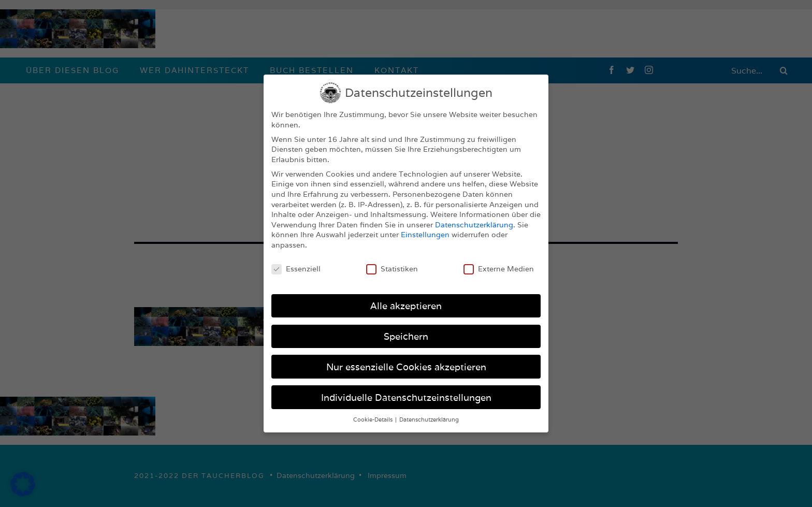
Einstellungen (425, 235)
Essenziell (296, 269)
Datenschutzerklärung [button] (429, 419)
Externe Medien (499, 269)
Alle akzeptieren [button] (406, 306)
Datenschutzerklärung (474, 225)
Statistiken (392, 269)
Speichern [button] (406, 336)
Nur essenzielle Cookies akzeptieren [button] (406, 367)
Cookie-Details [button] (374, 419)
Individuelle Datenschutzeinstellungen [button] (406, 397)
